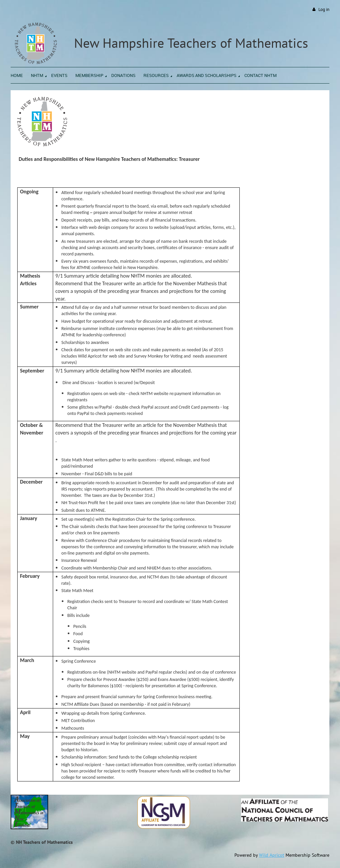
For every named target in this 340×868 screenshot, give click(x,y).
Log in (324, 9)
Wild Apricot (272, 855)
